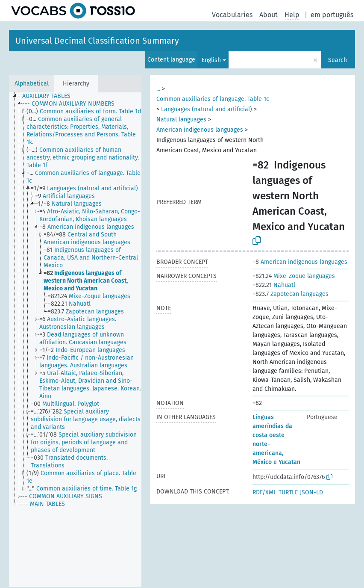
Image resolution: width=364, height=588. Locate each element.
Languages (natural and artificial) (207, 109)
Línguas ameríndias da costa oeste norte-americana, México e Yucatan (276, 440)
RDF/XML (264, 492)
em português (332, 15)
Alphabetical (32, 84)
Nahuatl (274, 285)
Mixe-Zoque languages (294, 276)
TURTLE (288, 492)
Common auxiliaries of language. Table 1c (213, 99)
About (269, 15)
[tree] (75, 340)
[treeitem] (48, 96)
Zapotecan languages (291, 294)
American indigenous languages (200, 130)
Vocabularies (232, 15)
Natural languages (181, 120)
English (211, 60)
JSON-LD (311, 492)
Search (338, 60)
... (158, 89)
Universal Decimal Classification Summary (97, 41)
